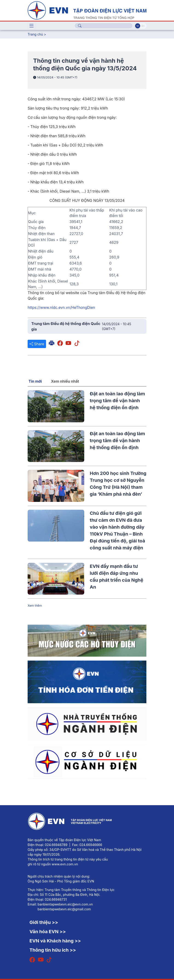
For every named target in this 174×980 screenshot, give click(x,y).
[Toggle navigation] (32, 26)
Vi (138, 26)
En (143, 26)
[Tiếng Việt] (87, 10)
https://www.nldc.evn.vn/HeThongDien (61, 307)
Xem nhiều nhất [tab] (65, 381)
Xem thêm (35, 605)
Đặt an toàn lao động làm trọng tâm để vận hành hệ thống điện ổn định (117, 401)
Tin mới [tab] (35, 381)
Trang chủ (35, 34)
